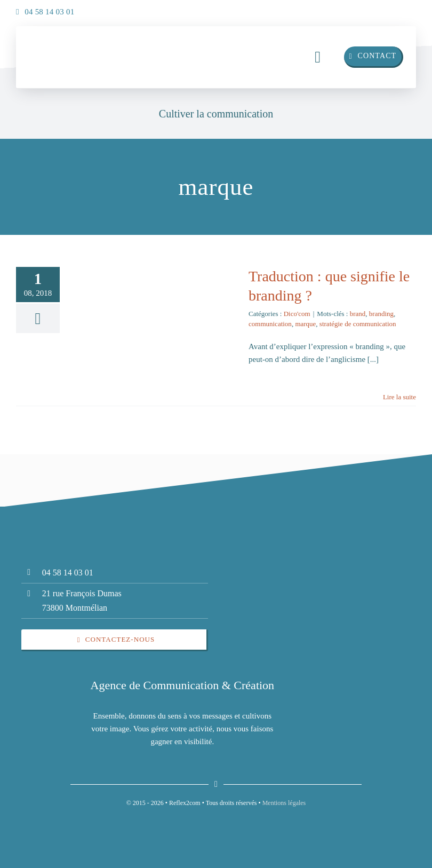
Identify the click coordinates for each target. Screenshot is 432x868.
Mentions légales (284, 803)
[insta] (405, 9)
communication (270, 324)
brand (358, 314)
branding (381, 314)
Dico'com (297, 314)
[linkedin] (384, 9)
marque (305, 324)
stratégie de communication (358, 324)
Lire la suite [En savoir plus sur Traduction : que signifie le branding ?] (399, 397)
